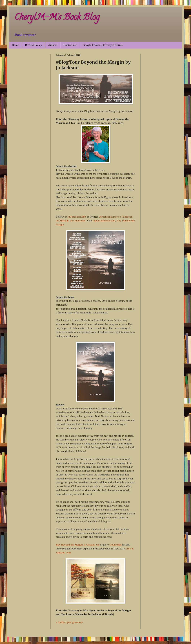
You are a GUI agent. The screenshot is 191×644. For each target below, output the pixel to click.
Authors (53, 45)
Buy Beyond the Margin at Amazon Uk (78, 544)
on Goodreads (78, 220)
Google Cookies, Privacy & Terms (103, 45)
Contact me (70, 45)
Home (15, 45)
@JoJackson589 (77, 217)
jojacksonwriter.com (104, 220)
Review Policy (34, 45)
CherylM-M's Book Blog (57, 18)
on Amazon (62, 220)
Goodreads (115, 544)
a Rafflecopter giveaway (69, 622)
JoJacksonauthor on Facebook (116, 217)
